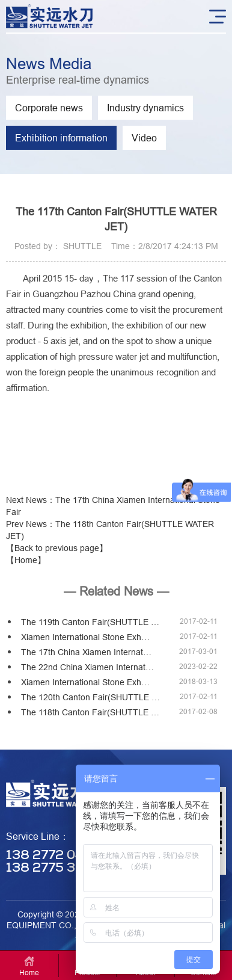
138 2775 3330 (53, 868)
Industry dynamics (145, 108)
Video (144, 138)
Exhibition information (61, 138)
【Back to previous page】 (57, 548)
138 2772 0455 (53, 856)
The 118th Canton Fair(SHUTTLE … (90, 712)
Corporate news (49, 108)
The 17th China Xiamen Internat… (86, 652)
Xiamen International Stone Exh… (85, 637)
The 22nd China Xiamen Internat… (87, 667)
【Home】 (26, 560)
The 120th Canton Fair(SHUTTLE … (90, 697)
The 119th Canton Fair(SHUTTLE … (90, 622)
